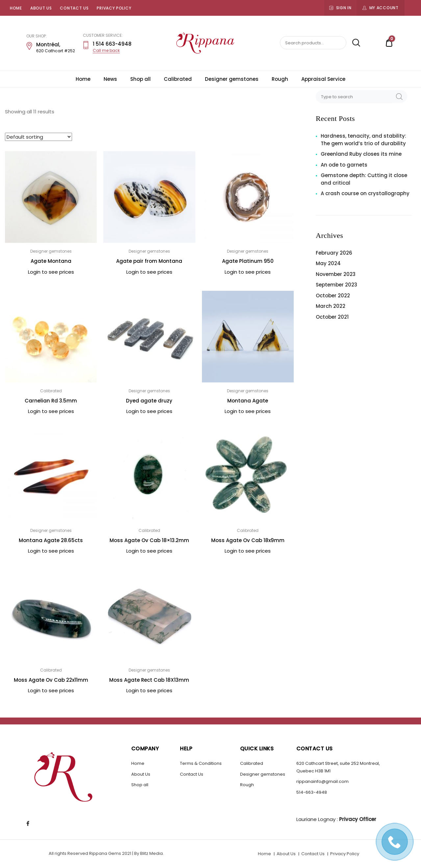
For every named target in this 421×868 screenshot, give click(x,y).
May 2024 (328, 263)
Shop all (140, 79)
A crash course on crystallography (365, 193)
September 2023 (336, 285)
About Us (41, 8)
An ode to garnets (344, 165)
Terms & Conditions (201, 763)
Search (354, 43)
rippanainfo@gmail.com (322, 781)
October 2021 (332, 317)
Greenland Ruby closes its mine (361, 154)
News (110, 79)
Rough (280, 79)
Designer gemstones (232, 79)
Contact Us (74, 8)
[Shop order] (38, 137)
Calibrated (178, 79)
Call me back (106, 50)
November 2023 (336, 274)
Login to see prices (51, 272)
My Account (384, 8)
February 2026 (334, 253)
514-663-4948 (312, 792)
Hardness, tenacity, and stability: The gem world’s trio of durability (363, 140)
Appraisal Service (323, 79)
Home (16, 8)
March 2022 (331, 306)
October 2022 (333, 296)
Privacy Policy (114, 8)
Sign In (344, 8)
